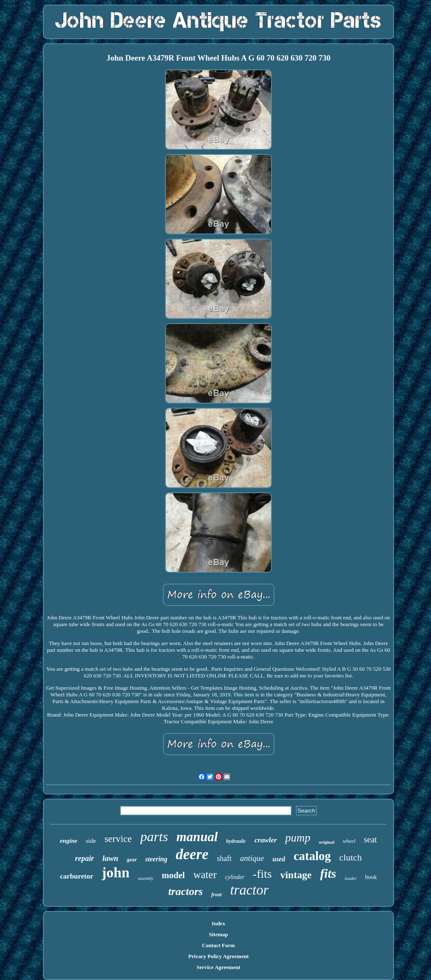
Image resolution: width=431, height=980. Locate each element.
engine (69, 841)
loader (351, 878)
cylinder (235, 877)
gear (132, 859)
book (371, 877)
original (327, 842)
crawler (266, 840)
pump (298, 838)
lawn (110, 858)
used (279, 859)
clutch (351, 857)
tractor (250, 890)
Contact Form (218, 945)
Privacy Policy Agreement (218, 956)
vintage (296, 875)
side (91, 841)
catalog (312, 856)
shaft (224, 858)
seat (371, 839)
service (118, 839)
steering (156, 859)
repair (84, 858)
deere (192, 854)
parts (154, 837)
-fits (262, 874)
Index (218, 923)
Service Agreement (218, 967)
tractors (186, 891)
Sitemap (218, 934)
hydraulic (236, 841)
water (205, 875)
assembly (146, 878)
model (173, 875)
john (116, 872)
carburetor (77, 876)
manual (197, 837)
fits (328, 873)
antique (252, 858)
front (217, 895)
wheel (349, 841)
